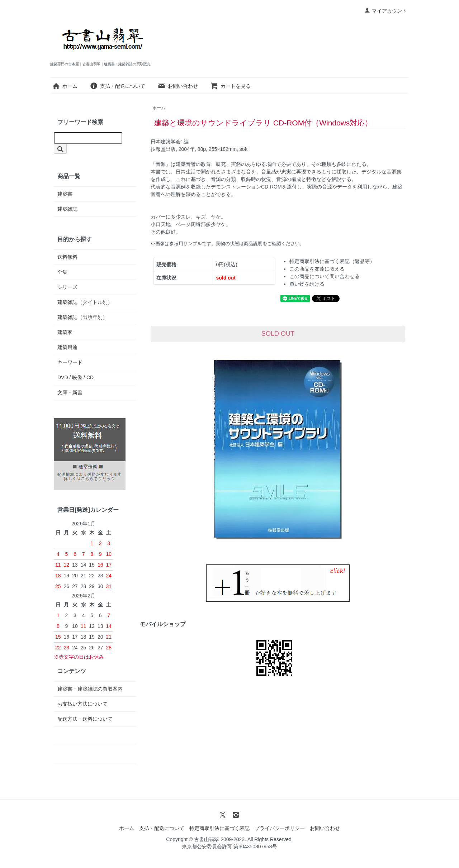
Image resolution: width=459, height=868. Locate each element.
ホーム (65, 86)
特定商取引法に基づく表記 (219, 828)
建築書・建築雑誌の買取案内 (90, 689)
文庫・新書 (70, 392)
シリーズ (67, 287)
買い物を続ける (307, 284)
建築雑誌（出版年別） (82, 317)
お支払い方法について (82, 704)
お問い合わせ (178, 86)
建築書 (65, 194)
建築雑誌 (67, 209)
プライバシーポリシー (280, 828)
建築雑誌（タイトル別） (85, 302)
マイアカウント (386, 11)
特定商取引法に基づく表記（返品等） (332, 261)
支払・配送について (117, 86)
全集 (62, 272)
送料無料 (67, 257)
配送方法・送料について (85, 719)
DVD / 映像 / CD (75, 377)
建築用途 (67, 347)
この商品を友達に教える (317, 269)
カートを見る (230, 86)
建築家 (65, 332)
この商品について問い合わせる (325, 276)
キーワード (70, 362)
